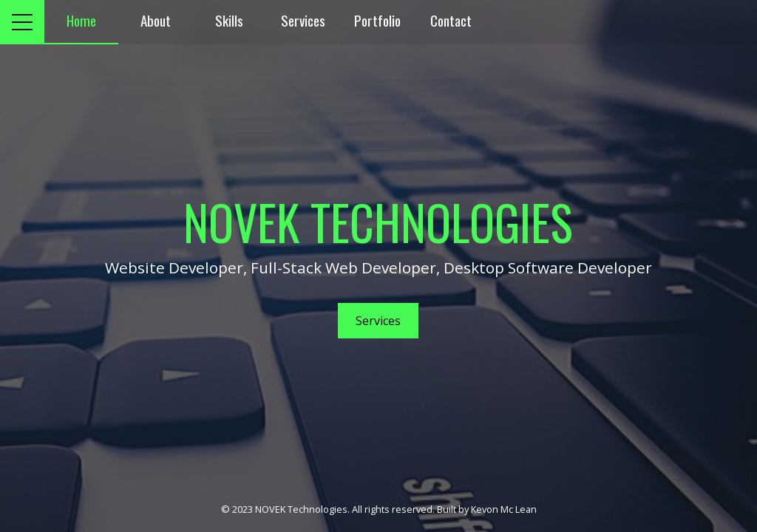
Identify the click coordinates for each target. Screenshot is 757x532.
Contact (451, 20)
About (156, 20)
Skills (229, 20)
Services (303, 20)
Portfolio (377, 20)
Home (81, 20)
